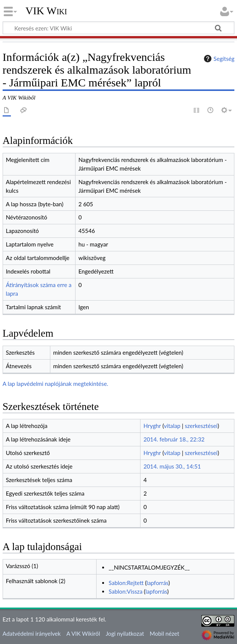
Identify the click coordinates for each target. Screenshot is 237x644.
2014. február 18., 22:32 (174, 439)
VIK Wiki (46, 11)
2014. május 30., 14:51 (172, 466)
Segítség (218, 59)
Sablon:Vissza (125, 591)
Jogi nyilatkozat (125, 633)
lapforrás (157, 583)
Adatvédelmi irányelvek (32, 633)
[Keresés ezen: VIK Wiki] (118, 28)
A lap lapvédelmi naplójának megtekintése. (55, 384)
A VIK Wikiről (83, 633)
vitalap (172, 426)
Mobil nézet (165, 633)
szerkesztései (201, 426)
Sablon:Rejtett (126, 583)
